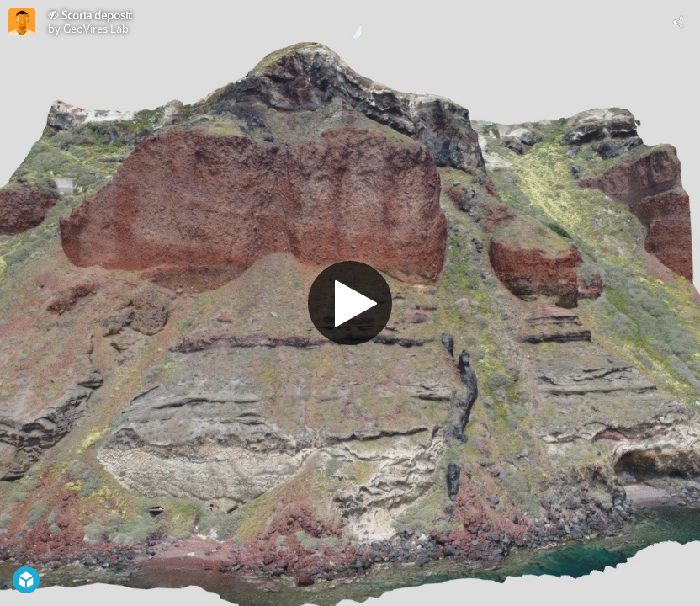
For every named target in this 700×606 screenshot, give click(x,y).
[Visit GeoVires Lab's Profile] (22, 22)
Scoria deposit (97, 15)
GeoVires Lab (96, 29)
